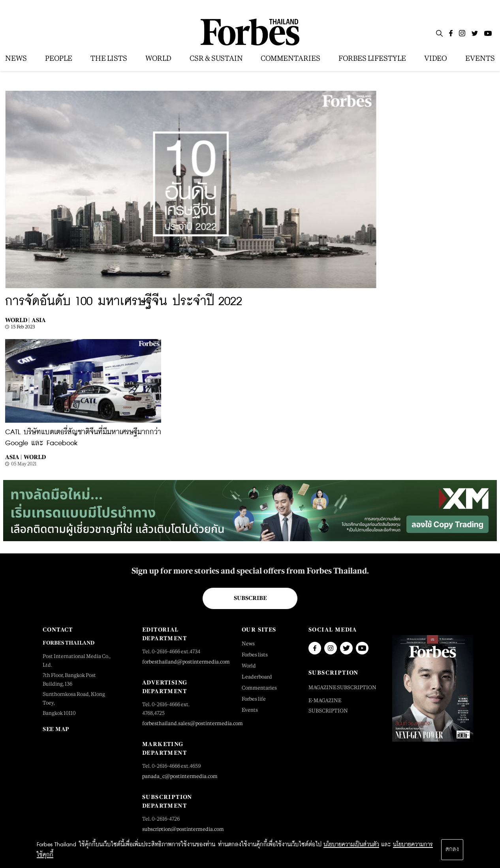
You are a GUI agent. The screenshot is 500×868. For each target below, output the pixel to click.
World (35, 457)
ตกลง (452, 849)
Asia (39, 320)
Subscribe (250, 598)
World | (17, 320)
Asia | (13, 457)
